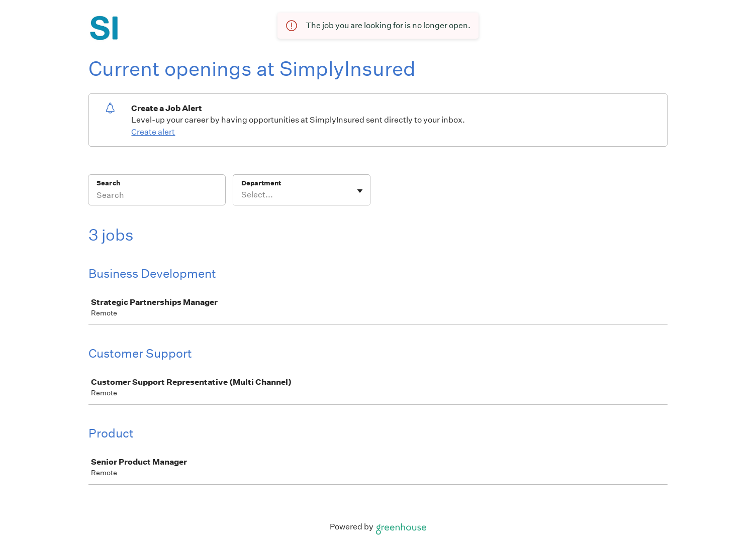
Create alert (153, 132)
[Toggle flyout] (360, 191)
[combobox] (242, 195)
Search (108, 183)
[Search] (157, 196)
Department (261, 183)
